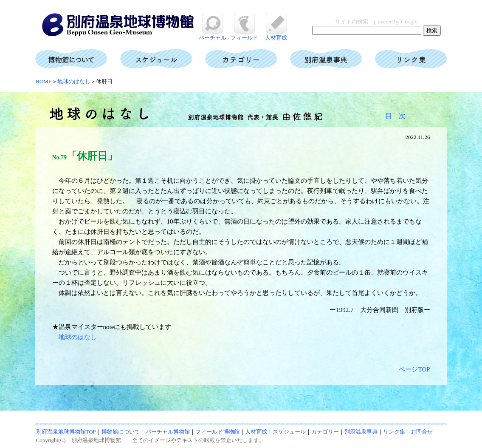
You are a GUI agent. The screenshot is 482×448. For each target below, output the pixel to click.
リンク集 (394, 432)
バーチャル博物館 (168, 432)
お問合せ (422, 432)
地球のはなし (74, 81)
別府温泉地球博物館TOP (66, 432)
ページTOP (414, 369)
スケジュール (289, 432)
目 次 (395, 116)
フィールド (244, 35)
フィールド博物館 (217, 432)
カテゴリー (325, 432)
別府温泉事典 (361, 432)
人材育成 (276, 35)
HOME (44, 81)
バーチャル (213, 35)
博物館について (121, 432)
